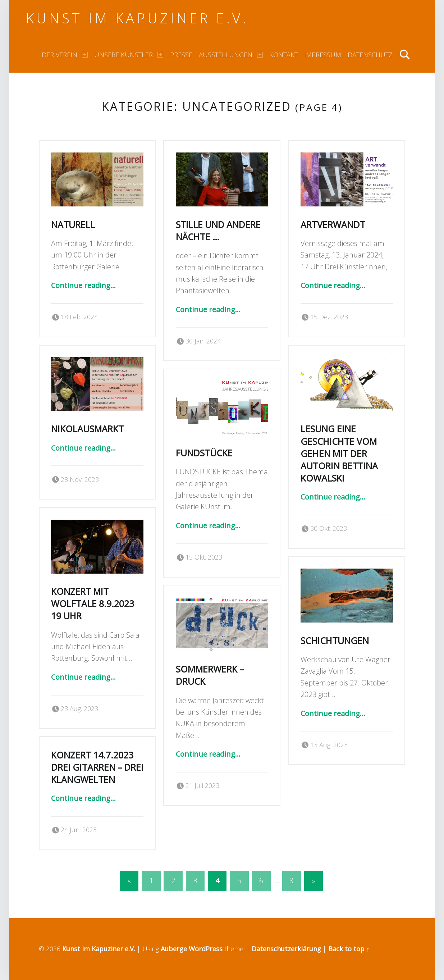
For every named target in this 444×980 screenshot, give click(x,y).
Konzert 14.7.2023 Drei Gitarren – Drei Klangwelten (97, 767)
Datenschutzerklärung (286, 949)
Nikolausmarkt (87, 429)
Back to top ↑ (349, 949)
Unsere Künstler (129, 55)
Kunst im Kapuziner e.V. (137, 18)
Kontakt (283, 55)
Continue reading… (83, 285)
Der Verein (65, 55)
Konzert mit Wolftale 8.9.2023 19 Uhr (93, 603)
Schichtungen (335, 641)
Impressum (323, 55)
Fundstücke (204, 453)
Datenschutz (370, 55)
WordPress (206, 949)
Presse (181, 55)
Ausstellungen (231, 55)
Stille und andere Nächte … (218, 231)
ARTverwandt (333, 224)
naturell (73, 224)
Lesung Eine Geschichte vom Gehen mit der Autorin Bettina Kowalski (339, 453)
